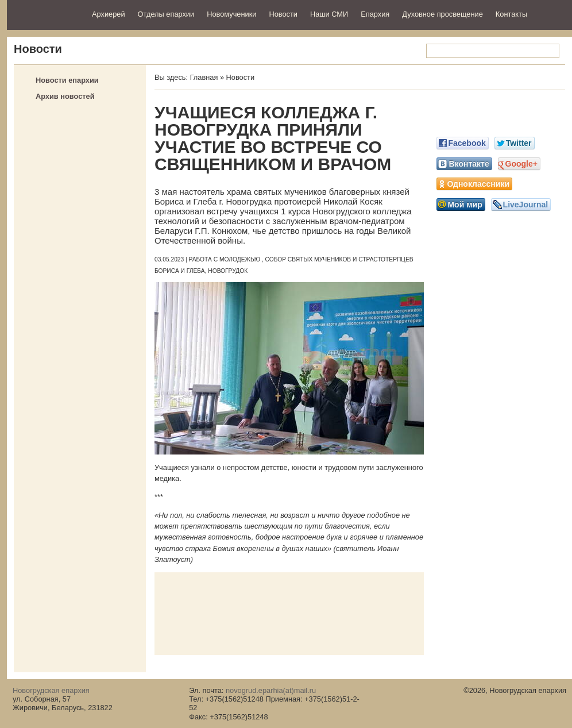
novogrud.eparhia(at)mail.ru (271, 690)
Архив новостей (65, 96)
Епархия (375, 14)
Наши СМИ (329, 14)
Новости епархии (67, 80)
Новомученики (231, 14)
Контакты (511, 14)
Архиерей (109, 14)
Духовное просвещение (442, 14)
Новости (283, 14)
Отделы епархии (166, 14)
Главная (204, 77)
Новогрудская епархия (46, 14)
